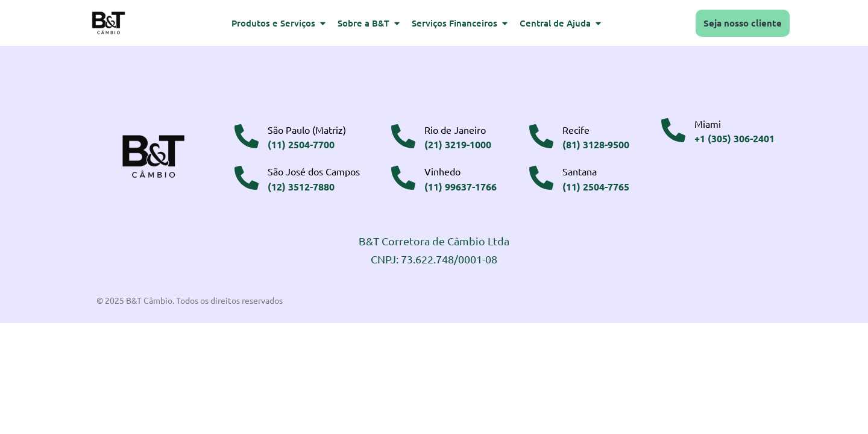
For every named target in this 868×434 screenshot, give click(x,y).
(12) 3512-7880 (301, 187)
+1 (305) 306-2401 (734, 138)
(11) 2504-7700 (301, 144)
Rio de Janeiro (455, 130)
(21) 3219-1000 (458, 144)
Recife (576, 130)
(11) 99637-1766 (461, 187)
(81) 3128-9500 (596, 144)
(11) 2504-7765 (596, 187)
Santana (580, 171)
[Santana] (541, 178)
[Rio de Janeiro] (403, 136)
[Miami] (673, 130)
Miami (708, 124)
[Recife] (541, 136)
